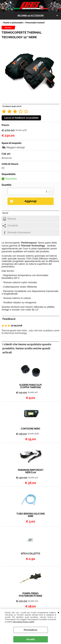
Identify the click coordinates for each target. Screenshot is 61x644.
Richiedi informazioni (19, 232)
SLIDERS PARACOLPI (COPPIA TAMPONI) (30, 386)
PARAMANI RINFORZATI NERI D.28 (31, 471)
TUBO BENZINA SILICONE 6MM (31, 515)
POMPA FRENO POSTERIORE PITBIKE (30, 595)
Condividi (13, 226)
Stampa (12, 219)
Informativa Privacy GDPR (24, 622)
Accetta (30, 639)
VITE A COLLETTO (30, 554)
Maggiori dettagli (16, 147)
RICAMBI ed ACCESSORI (31, 16)
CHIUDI (58, 612)
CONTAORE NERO (30, 429)
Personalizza (30, 630)
